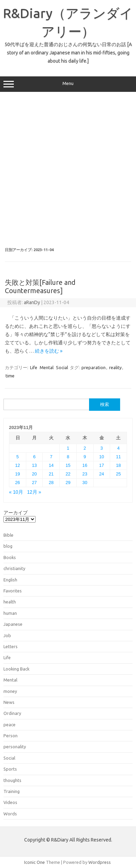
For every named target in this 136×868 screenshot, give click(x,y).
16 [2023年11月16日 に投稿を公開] (85, 465)
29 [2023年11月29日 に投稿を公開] (68, 483)
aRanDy (32, 302)
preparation (94, 367)
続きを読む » (49, 351)
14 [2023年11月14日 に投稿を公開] (51, 465)
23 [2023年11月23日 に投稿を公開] (85, 474)
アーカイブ (16, 513)
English (10, 580)
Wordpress (100, 862)
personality (15, 747)
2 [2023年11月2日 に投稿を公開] (85, 448)
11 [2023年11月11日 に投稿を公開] (118, 457)
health (10, 602)
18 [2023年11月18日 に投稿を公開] (118, 465)
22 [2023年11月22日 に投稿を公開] (68, 474)
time (10, 376)
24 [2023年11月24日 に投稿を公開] (101, 474)
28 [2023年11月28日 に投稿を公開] (51, 483)
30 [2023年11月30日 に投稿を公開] (85, 483)
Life (34, 367)
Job (7, 635)
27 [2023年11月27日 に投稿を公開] (34, 483)
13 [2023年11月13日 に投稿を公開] (34, 465)
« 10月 (16, 492)
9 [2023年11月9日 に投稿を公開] (85, 457)
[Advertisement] (68, 170)
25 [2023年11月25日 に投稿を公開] (118, 474)
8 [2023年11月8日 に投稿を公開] (68, 457)
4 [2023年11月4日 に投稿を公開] (119, 448)
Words (10, 814)
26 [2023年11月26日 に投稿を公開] (18, 483)
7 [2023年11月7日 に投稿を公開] (51, 457)
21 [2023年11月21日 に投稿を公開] (51, 474)
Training (12, 791)
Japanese (13, 624)
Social (62, 367)
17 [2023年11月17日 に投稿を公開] (101, 465)
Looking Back (16, 669)
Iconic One (35, 862)
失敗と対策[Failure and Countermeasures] (40, 286)
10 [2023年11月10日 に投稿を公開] (101, 457)
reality (115, 367)
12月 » (34, 492)
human (10, 613)
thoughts (12, 780)
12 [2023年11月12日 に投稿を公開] (18, 465)
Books (10, 557)
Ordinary (12, 713)
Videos (10, 802)
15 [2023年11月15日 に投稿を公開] (68, 465)
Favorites (13, 591)
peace (9, 725)
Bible (8, 535)
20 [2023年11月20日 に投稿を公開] (34, 474)
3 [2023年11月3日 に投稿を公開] (102, 448)
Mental (47, 367)
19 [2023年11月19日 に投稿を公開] (18, 474)
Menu (68, 84)
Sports (10, 769)
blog (8, 546)
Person (11, 736)
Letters (11, 646)
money (10, 691)
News (9, 702)
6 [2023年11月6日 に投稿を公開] (34, 457)
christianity (14, 568)
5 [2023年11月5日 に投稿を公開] (17, 457)
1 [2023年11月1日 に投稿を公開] (68, 448)
